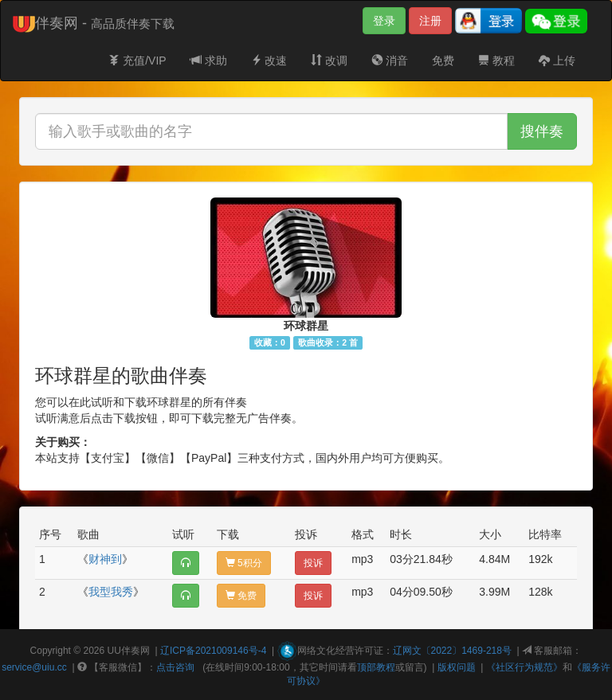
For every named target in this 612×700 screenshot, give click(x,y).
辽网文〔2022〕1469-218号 (452, 651)
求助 (209, 61)
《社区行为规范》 (524, 667)
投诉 (313, 563)
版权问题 (457, 667)
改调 (329, 61)
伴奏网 (135, 651)
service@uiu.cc (34, 667)
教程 (496, 61)
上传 (557, 61)
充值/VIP (137, 61)
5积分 (244, 563)
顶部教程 (376, 667)
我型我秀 (111, 592)
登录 (384, 21)
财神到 (105, 559)
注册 (430, 21)
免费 (443, 61)
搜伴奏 (542, 131)
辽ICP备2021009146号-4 (213, 651)
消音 (390, 61)
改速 (269, 61)
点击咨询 (175, 667)
